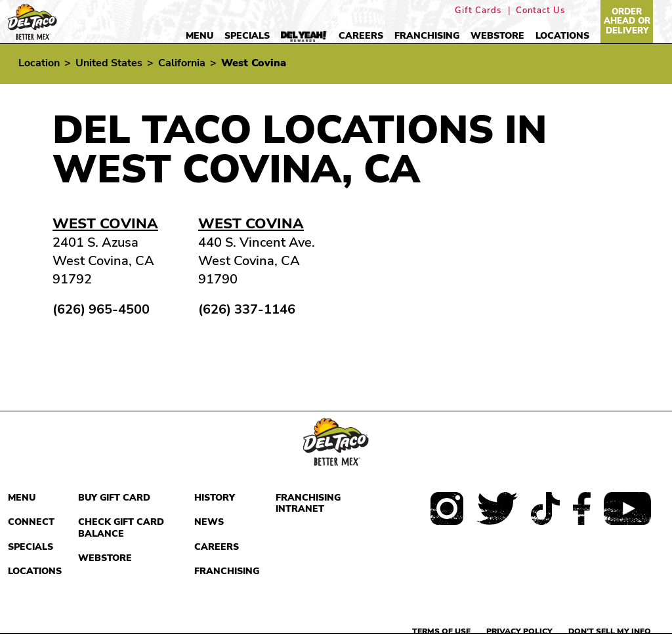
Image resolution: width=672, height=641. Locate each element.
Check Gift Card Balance (121, 528)
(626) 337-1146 (247, 310)
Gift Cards (478, 11)
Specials (247, 36)
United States (109, 63)
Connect (31, 522)
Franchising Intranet (308, 504)
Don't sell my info (610, 631)
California (182, 63)
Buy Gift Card (114, 498)
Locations (562, 36)
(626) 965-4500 (101, 310)
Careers (361, 36)
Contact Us (540, 11)
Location (39, 63)
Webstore (497, 36)
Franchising (427, 36)
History (215, 498)
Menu (199, 36)
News (209, 522)
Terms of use (441, 631)
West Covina (105, 224)
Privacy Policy (519, 631)
